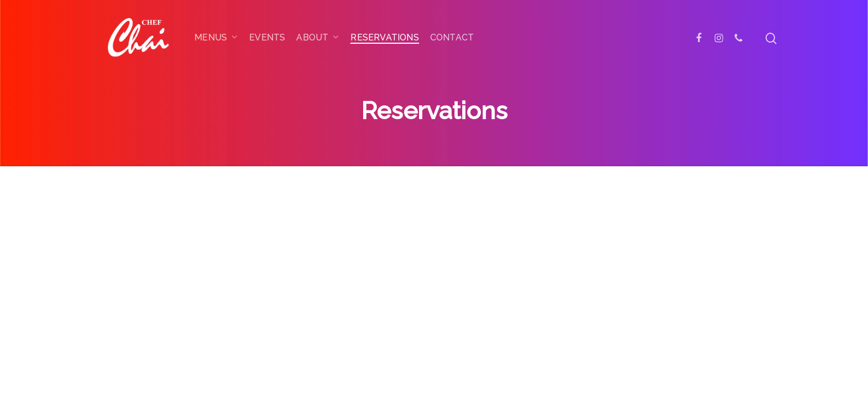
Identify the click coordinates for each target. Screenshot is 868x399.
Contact (452, 38)
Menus (216, 38)
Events (267, 38)
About (317, 38)
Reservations (384, 38)
